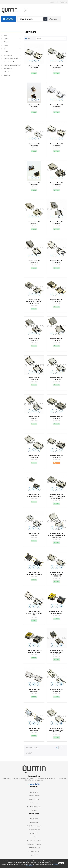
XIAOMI (6, 45)
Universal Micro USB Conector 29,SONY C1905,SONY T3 (57, 574)
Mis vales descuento (34, 799)
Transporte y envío (34, 830)
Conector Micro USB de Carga (12, 65)
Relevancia (51, 39)
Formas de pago (34, 851)
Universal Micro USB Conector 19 (57, 379)
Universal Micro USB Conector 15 (57, 301)
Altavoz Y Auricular (9, 62)
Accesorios (7, 75)
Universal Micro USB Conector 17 (57, 340)
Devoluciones (34, 833)
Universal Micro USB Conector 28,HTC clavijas (34, 573)
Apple (5, 35)
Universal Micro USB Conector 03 (34, 106)
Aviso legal (34, 837)
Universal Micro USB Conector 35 (57, 690)
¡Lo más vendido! (34, 822)
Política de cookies (34, 848)
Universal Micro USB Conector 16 (34, 340)
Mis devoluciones (34, 796)
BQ (5, 49)
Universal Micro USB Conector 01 (34, 67)
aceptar (61, 863)
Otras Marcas (8, 55)
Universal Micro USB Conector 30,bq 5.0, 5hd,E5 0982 (34, 613)
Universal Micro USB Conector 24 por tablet (34, 495)
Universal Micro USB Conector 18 (34, 379)
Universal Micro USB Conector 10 (34, 223)
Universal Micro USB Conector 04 (57, 106)
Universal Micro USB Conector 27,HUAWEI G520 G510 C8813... (57, 535)
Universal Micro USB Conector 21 (57, 418)
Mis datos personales (34, 807)
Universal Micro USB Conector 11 (57, 223)
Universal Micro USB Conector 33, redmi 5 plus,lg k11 (57, 652)
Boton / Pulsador (9, 72)
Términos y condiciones (34, 841)
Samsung (6, 39)
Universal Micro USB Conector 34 (34, 690)
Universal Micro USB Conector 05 (34, 145)
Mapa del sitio (34, 855)
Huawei (6, 42)
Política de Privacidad (34, 844)
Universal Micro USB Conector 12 (34, 262)
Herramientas (8, 69)
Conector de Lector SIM (11, 59)
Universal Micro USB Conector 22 (34, 456)
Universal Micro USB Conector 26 (34, 534)
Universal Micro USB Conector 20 (34, 418)
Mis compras (34, 792)
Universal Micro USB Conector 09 (57, 184)
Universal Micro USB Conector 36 (34, 729)
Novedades (34, 819)
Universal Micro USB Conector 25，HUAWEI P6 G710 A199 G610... (57, 496)
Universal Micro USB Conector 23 (57, 456)
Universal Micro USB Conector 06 (57, 145)
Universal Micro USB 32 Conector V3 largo (34, 651)
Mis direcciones (34, 803)
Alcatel (6, 52)
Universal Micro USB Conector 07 (34, 184)
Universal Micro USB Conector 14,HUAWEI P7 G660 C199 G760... (34, 302)
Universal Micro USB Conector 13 (57, 262)
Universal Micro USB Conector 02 (57, 67)
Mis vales (34, 810)
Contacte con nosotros (34, 826)
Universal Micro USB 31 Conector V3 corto (57, 612)
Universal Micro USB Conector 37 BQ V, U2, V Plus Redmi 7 (57, 730)
